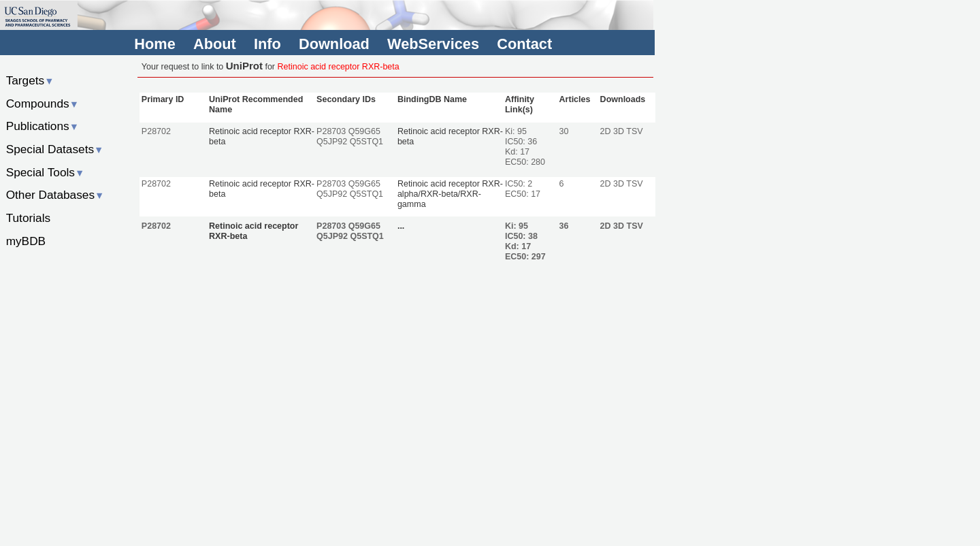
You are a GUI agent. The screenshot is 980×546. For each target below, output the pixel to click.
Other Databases (55, 195)
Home (154, 44)
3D (619, 131)
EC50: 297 (525, 257)
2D (606, 131)
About (215, 44)
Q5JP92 (332, 142)
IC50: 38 (521, 236)
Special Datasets (55, 149)
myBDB (26, 241)
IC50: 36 (521, 142)
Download (334, 44)
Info (267, 44)
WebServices (433, 44)
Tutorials (29, 218)
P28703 (331, 131)
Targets (30, 80)
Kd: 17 (517, 152)
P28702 (156, 131)
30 (564, 131)
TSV (634, 131)
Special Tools (46, 172)
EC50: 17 (523, 194)
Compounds (43, 103)
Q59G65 (364, 131)
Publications (43, 126)
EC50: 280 (525, 162)
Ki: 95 (516, 131)
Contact (524, 44)
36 (564, 226)
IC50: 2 (519, 184)
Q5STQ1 (366, 142)
